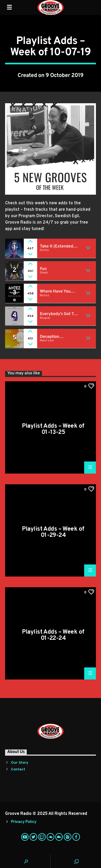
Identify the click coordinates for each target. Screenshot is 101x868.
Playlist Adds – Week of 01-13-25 (53, 429)
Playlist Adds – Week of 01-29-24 (53, 532)
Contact (18, 769)
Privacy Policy (24, 822)
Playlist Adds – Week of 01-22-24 (53, 635)
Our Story (20, 763)
